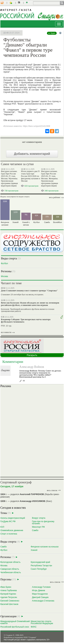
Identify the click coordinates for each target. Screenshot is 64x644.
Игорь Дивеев (38, 590)
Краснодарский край (40, 562)
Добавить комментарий (32, 154)
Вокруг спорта (39, 518)
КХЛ (2, 527)
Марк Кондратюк (40, 594)
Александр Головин (41, 587)
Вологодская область (10, 562)
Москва (5, 276)
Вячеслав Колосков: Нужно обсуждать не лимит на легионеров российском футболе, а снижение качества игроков (30, 304)
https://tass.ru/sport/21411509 (36, 126)
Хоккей (34, 550)
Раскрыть (32, 355)
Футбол (5, 263)
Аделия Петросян (9, 597)
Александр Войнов (32, 367)
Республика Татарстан (41, 565)
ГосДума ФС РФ (8, 521)
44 (24, 381)
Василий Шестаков (9, 604)
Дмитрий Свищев (40, 597)
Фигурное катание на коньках (45, 547)
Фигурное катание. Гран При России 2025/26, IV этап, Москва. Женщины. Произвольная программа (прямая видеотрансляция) (50, 179)
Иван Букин (6, 587)
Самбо (35, 530)
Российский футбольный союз (15, 627)
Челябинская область (11, 572)
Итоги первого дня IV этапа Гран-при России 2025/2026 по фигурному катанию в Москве (31, 176)
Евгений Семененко (10, 601)
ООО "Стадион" (30, 637)
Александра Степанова (43, 601)
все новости (6, 332)
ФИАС (34, 627)
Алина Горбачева (9, 590)
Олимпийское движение (12, 530)
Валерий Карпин (8, 594)
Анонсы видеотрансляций (13, 518)
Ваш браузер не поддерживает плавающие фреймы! (32, 432)
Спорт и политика (9, 534)
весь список (52, 490)
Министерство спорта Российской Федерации (42, 622)
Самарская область (10, 569)
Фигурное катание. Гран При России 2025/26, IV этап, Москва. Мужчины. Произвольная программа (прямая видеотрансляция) (9, 179)
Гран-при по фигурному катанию (43, 522)
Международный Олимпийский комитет (15, 622)
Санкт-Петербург (39, 569)
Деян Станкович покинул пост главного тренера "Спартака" (29, 291)
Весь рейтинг (55, 197)
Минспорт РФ (38, 527)
